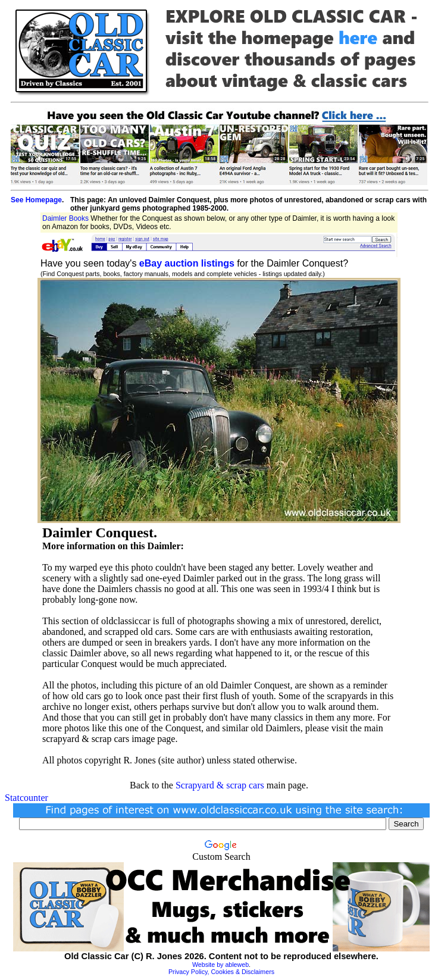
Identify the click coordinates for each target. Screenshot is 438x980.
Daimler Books (65, 218)
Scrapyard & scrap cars (220, 785)
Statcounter (26, 798)
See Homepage (36, 200)
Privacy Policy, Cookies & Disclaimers (221, 972)
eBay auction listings (187, 263)
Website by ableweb (220, 965)
